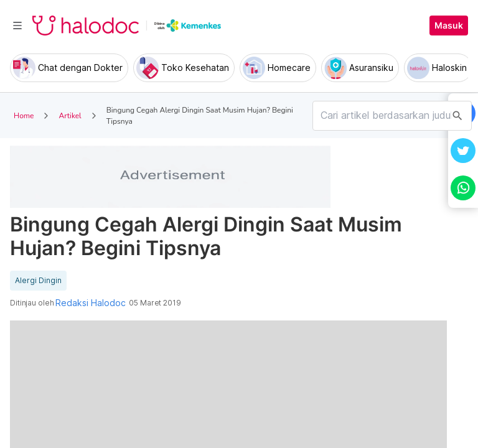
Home (24, 116)
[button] (463, 151)
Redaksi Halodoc (91, 303)
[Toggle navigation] (17, 26)
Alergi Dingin (38, 281)
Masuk (449, 26)
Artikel (70, 116)
